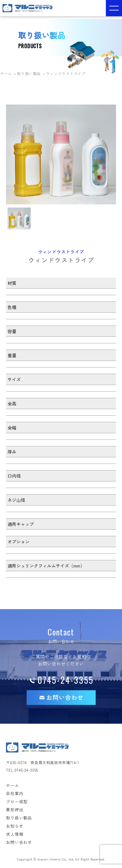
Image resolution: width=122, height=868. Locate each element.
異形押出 (15, 810)
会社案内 (15, 793)
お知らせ (15, 826)
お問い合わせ (19, 842)
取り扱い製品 (29, 73)
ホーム (6, 73)
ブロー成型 (17, 801)
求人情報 (15, 834)
